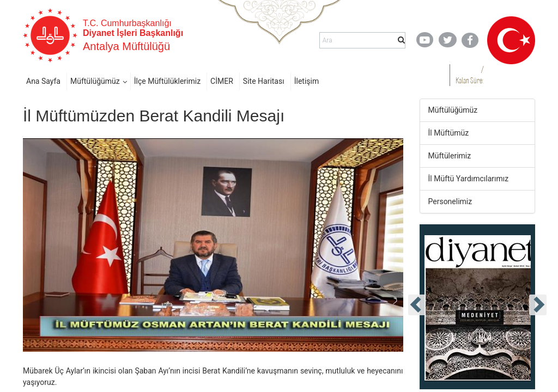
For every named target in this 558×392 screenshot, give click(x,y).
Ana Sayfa (43, 81)
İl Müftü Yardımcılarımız (469, 179)
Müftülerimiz (450, 156)
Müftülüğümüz (95, 81)
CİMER (222, 81)
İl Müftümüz (449, 133)
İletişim (307, 81)
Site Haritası (264, 81)
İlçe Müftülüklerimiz (167, 81)
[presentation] (417, 305)
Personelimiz (450, 201)
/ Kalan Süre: (469, 75)
